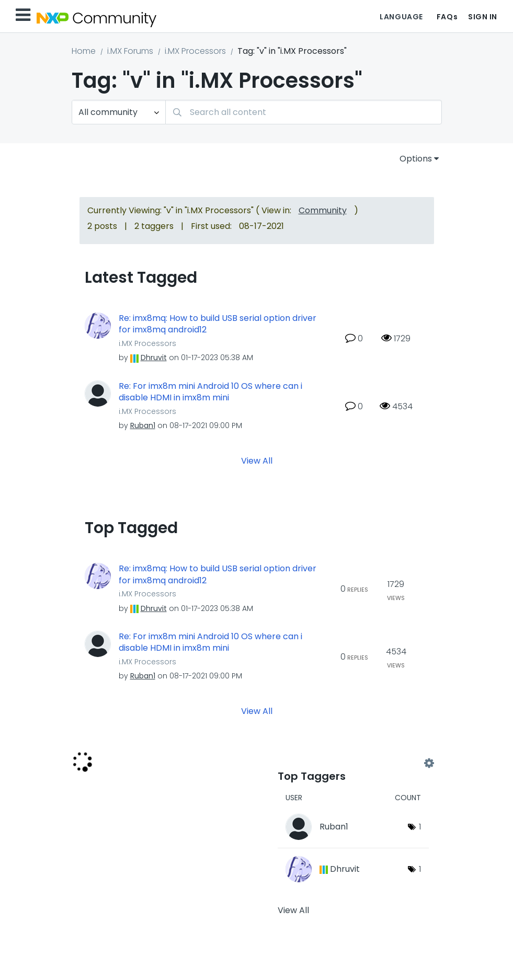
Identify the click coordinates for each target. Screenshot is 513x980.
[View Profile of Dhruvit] (154, 358)
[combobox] (304, 112)
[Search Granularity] (119, 112)
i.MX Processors (195, 51)
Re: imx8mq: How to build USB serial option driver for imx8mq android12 (218, 324)
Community (323, 210)
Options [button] (416, 159)
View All (257, 461)
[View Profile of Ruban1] (143, 425)
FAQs (447, 17)
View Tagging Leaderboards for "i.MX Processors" (353, 764)
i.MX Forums (130, 51)
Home (84, 51)
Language (401, 17)
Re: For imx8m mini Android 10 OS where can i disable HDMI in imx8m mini (210, 392)
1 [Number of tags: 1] (420, 827)
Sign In (483, 17)
